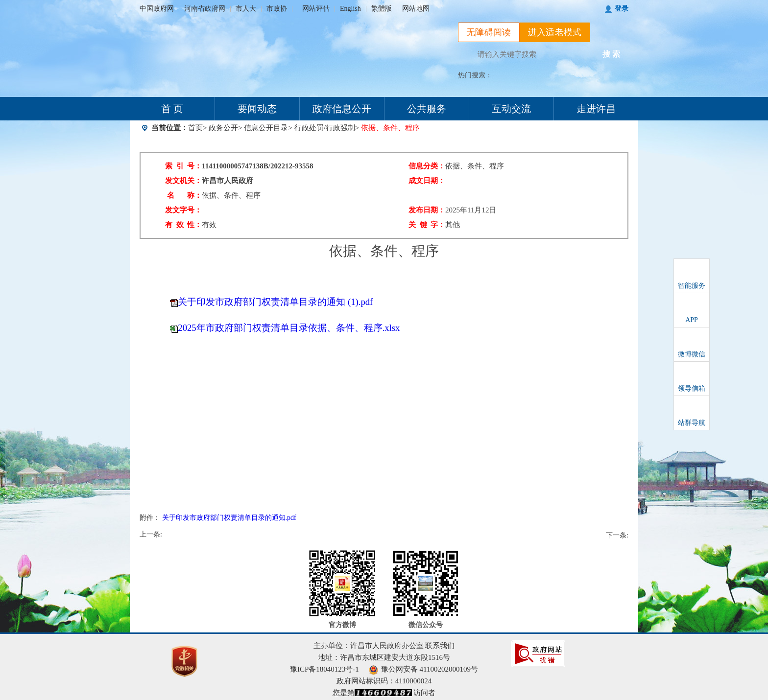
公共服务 (427, 109)
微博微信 (692, 354)
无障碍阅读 (489, 32)
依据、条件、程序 (231, 195)
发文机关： (183, 181)
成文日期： (427, 181)
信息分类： (427, 166)
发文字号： (183, 210)
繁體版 (382, 9)
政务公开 (223, 128)
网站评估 (316, 9)
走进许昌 (596, 109)
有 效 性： (183, 225)
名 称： (184, 195)
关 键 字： (427, 225)
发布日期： (427, 210)
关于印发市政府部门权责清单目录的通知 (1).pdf (275, 302)
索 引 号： (183, 166)
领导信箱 (692, 388)
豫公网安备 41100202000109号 (423, 669)
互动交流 (511, 109)
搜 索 (611, 54)
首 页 (172, 109)
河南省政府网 (205, 9)
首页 (195, 128)
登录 (622, 9)
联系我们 (440, 646)
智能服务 (692, 286)
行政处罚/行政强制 (325, 128)
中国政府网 (157, 9)
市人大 (246, 9)
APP (692, 320)
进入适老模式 (555, 32)
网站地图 (416, 9)
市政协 (277, 9)
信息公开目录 (266, 128)
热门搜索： (475, 75)
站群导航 (692, 423)
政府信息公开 (342, 109)
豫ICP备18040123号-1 (324, 669)
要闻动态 (257, 109)
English (350, 9)
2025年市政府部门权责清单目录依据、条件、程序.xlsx (289, 328)
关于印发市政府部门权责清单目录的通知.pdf (229, 518)
